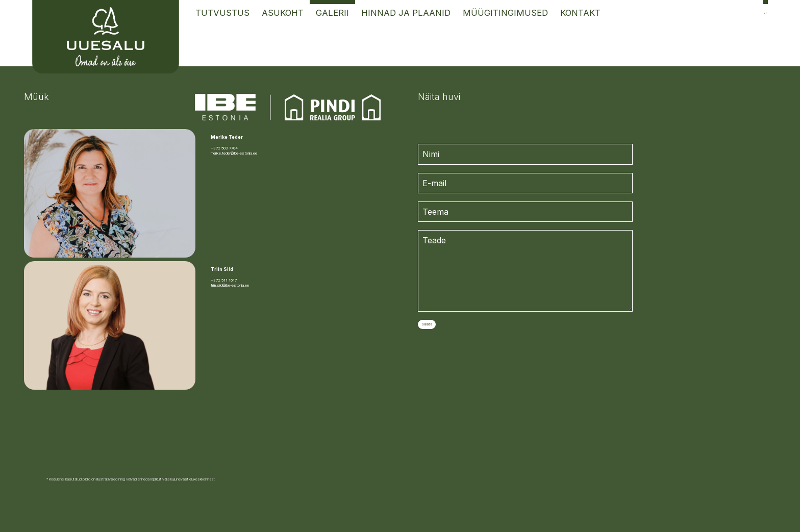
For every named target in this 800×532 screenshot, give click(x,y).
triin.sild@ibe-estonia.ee (230, 285)
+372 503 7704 (224, 148)
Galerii (332, 13)
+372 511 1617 (224, 280)
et (765, 12)
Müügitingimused (505, 13)
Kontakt (580, 13)
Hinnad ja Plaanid (406, 13)
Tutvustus (222, 13)
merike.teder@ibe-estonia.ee (234, 153)
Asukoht (283, 13)
